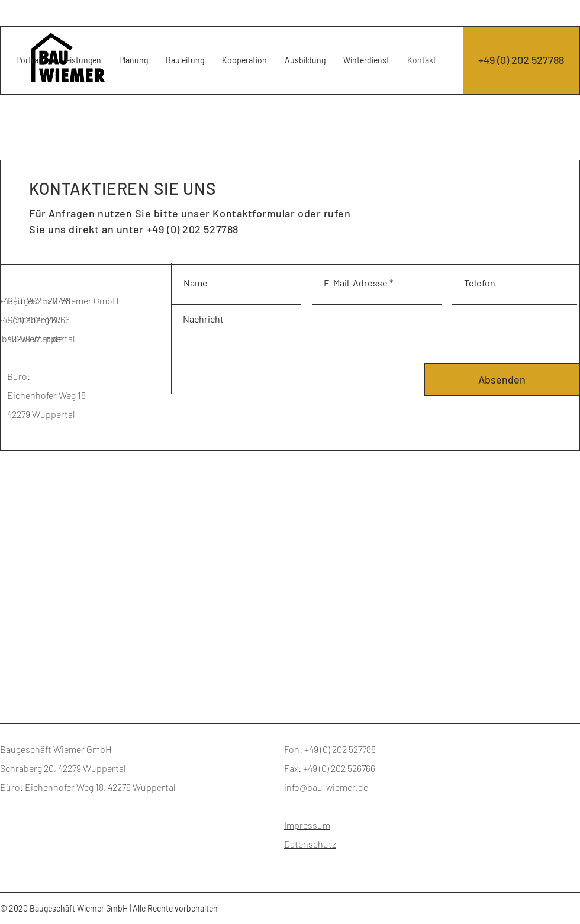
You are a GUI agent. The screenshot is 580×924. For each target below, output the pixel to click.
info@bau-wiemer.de (326, 787)
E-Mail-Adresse (356, 283)
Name (196, 283)
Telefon (480, 283)
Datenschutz (310, 844)
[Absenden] (502, 380)
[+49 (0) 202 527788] (521, 60)
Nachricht (203, 319)
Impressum (307, 825)
